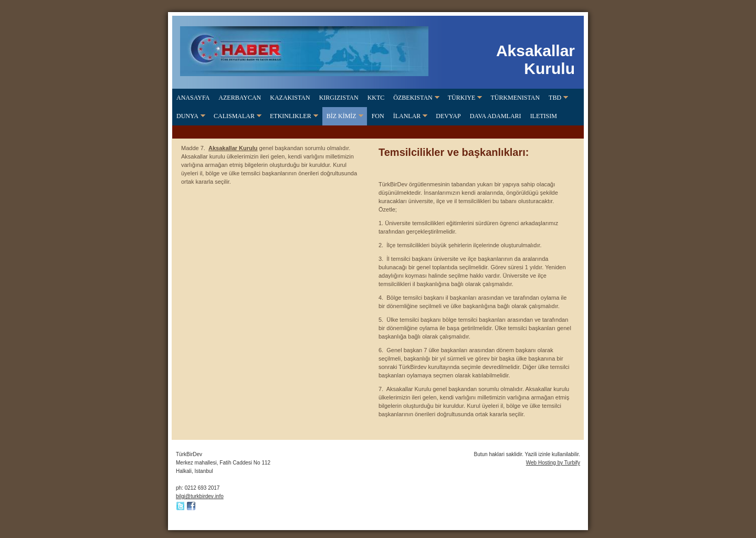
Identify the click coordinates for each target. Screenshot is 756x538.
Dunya (187, 116)
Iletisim (544, 116)
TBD (555, 98)
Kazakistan (290, 98)
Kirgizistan (339, 98)
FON (378, 116)
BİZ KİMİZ (342, 116)
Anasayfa (193, 98)
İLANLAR (407, 116)
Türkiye (462, 98)
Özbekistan (413, 98)
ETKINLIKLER (291, 116)
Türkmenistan (515, 98)
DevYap (448, 116)
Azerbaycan (240, 98)
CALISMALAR (234, 116)
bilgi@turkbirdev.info (200, 496)
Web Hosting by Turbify (553, 463)
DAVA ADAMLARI (496, 116)
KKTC (376, 98)
